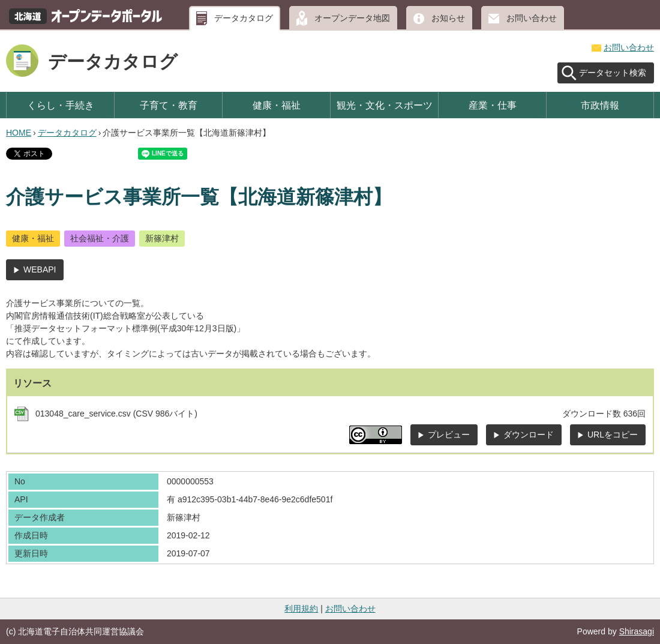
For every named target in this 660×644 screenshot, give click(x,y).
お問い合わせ (532, 18)
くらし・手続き (61, 105)
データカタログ (244, 18)
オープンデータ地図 (352, 18)
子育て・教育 (169, 105)
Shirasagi (637, 631)
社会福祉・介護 (100, 238)
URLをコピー (613, 435)
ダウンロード (529, 435)
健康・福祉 (277, 105)
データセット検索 (613, 73)
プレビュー (449, 435)
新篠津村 (162, 238)
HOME (19, 133)
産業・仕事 (493, 105)
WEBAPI (40, 269)
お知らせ (448, 18)
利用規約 (301, 609)
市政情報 (600, 105)
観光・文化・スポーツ (385, 105)
